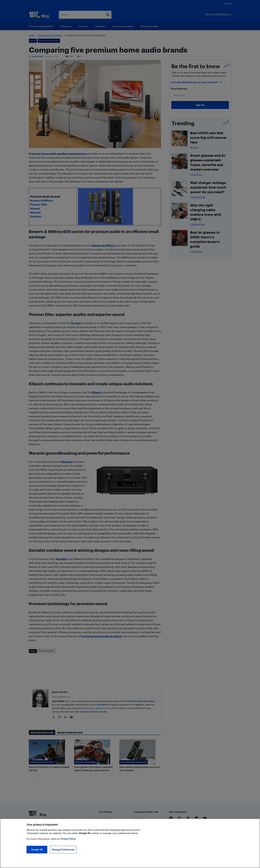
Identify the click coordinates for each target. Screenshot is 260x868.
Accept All (37, 850)
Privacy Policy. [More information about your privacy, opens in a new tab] (68, 839)
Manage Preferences (63, 850)
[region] (130, 843)
